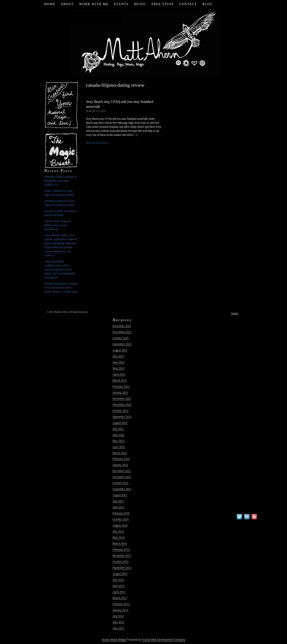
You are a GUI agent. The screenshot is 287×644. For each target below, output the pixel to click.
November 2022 (122, 404)
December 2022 (122, 398)
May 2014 (118, 537)
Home (50, 4)
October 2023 (121, 338)
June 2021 (118, 507)
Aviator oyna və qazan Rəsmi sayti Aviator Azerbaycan (58, 225)
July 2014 (118, 531)
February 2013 (121, 604)
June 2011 (118, 628)
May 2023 (118, 368)
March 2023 (120, 380)
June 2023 (118, 362)
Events (121, 4)
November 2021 (122, 477)
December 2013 (122, 555)
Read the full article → (98, 143)
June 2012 (118, 622)
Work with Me (94, 4)
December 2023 (122, 326)
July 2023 (118, 356)
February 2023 (121, 386)
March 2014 (120, 543)
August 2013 (120, 574)
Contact (188, 4)
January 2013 (120, 610)
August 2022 (120, 423)
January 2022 (120, 465)
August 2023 (120, 350)
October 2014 (121, 519)
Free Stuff (163, 4)
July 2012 (118, 616)
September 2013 (122, 568)
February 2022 (121, 459)
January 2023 (120, 392)
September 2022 (122, 417)
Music (140, 4)
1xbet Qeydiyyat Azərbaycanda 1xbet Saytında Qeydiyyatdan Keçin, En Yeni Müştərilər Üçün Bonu (60, 269)
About (67, 4)
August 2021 (120, 495)
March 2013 (120, 598)
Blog (208, 4)
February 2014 (121, 549)
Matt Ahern (144, 42)
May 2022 (118, 441)
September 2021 (122, 489)
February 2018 (121, 513)
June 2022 (118, 435)
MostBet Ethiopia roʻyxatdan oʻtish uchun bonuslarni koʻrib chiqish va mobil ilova (61, 288)
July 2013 (118, 580)
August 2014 (120, 525)
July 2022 (118, 429)
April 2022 (119, 447)
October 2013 (121, 561)
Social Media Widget (114, 640)
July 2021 (118, 501)
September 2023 (122, 344)
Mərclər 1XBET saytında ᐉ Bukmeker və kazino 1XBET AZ (61, 181)
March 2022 (120, 453)
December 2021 (122, 471)
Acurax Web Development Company (163, 640)
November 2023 (122, 332)
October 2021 (121, 483)
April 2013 (119, 592)
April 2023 (119, 374)
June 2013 (118, 586)
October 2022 (121, 410)
